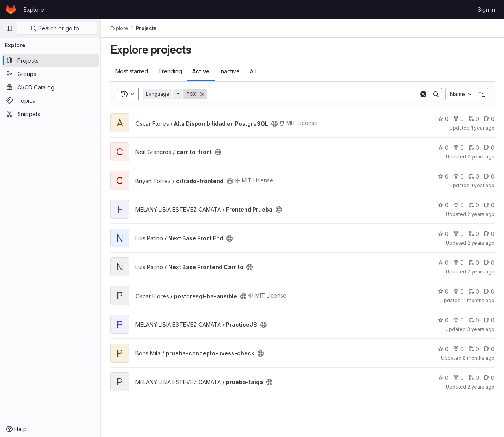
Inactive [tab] (230, 71)
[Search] (313, 94)
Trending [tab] (170, 71)
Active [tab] (201, 71)
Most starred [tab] (132, 71)
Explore (34, 10)
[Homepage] (11, 9)
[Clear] (423, 94)
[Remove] (202, 94)
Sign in (486, 10)
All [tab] (253, 71)
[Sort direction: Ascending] (482, 94)
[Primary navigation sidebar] (9, 28)
